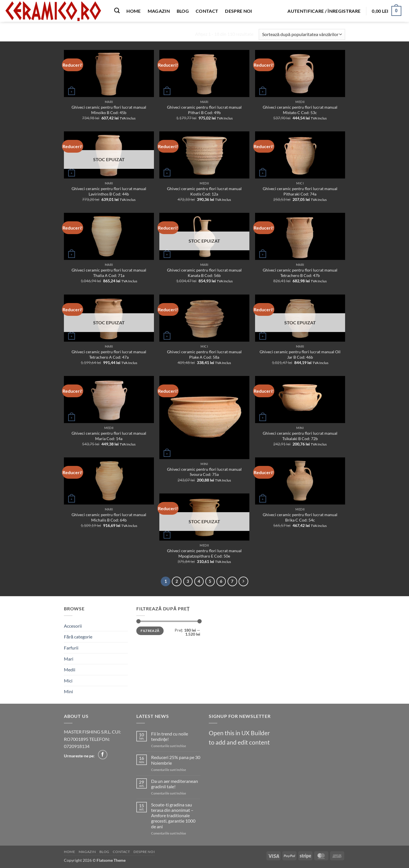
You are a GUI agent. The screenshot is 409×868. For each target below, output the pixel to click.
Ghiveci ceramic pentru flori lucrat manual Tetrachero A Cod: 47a (109, 354)
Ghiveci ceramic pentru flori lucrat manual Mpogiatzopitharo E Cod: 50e (204, 553)
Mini (68, 691)
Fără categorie (78, 637)
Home (133, 11)
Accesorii (73, 626)
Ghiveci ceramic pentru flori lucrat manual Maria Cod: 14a (109, 436)
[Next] (243, 581)
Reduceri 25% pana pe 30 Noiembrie (176, 760)
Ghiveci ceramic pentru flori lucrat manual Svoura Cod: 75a (204, 472)
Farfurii (71, 648)
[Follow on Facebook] (103, 755)
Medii (70, 670)
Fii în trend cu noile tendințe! (170, 736)
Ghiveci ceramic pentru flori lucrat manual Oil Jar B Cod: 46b (300, 354)
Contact (207, 11)
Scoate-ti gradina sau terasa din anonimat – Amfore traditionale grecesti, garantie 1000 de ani (173, 816)
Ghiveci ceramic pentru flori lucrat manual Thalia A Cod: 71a (109, 273)
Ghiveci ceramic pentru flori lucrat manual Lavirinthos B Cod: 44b (109, 191)
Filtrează (150, 631)
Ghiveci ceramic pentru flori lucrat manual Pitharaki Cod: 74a (300, 191)
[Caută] (117, 10)
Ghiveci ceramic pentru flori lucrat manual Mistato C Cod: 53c (300, 110)
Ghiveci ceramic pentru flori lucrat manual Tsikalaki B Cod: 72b (300, 436)
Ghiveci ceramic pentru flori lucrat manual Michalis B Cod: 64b (109, 517)
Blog (183, 11)
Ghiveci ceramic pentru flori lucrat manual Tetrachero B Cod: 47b (300, 273)
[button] (324, 11)
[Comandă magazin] (302, 34)
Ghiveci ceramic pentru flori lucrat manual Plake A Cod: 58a (204, 354)
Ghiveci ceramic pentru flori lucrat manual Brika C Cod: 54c (300, 517)
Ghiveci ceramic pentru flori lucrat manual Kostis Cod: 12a (204, 191)
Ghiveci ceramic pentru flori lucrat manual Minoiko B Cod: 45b (109, 110)
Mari (69, 659)
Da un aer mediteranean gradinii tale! (175, 784)
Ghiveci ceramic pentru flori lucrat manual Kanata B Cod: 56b (204, 273)
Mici (68, 681)
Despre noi (238, 11)
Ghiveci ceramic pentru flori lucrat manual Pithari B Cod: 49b (204, 110)
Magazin (159, 11)
